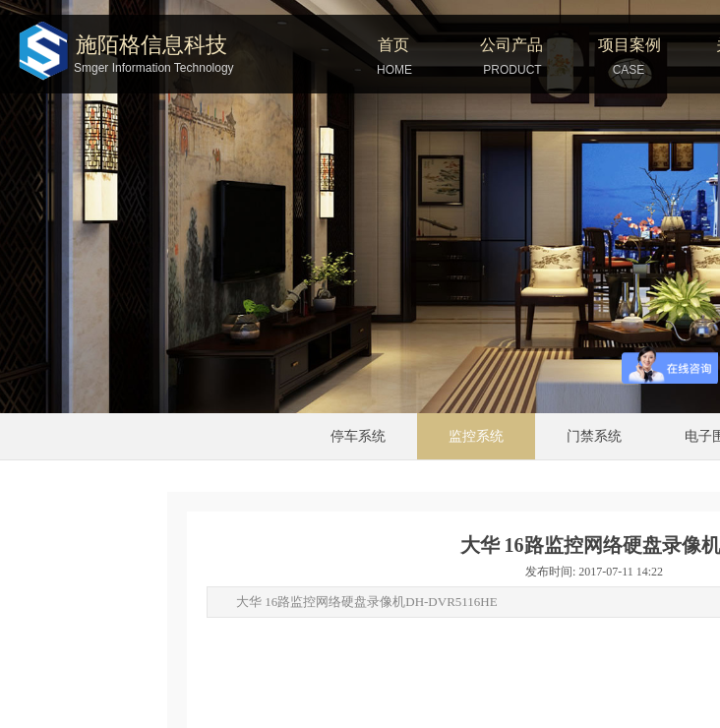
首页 (393, 45)
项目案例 (630, 45)
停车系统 (358, 436)
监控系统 (476, 436)
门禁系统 (594, 436)
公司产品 (511, 45)
